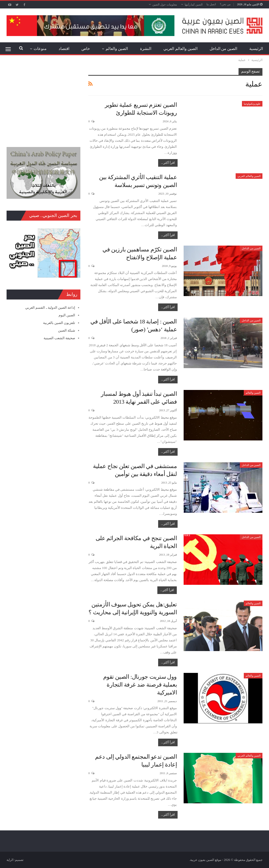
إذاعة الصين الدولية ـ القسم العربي (50, 308)
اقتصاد (64, 49)
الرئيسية (256, 49)
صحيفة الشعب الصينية (60, 338)
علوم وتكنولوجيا (252, 104)
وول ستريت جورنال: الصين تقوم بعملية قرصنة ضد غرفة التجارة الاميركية (140, 685)
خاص (86, 49)
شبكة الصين (67, 330)
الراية (10, 860)
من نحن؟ (225, 4)
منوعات (40, 49)
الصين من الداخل (224, 49)
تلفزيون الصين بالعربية (59, 323)
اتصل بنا (211, 4)
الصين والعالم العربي (180, 49)
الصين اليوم (67, 315)
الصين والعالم (117, 49)
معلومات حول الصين (165, 4)
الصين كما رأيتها (194, 4)
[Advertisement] (43, 101)
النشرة (146, 49)
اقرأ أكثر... (168, 163)
